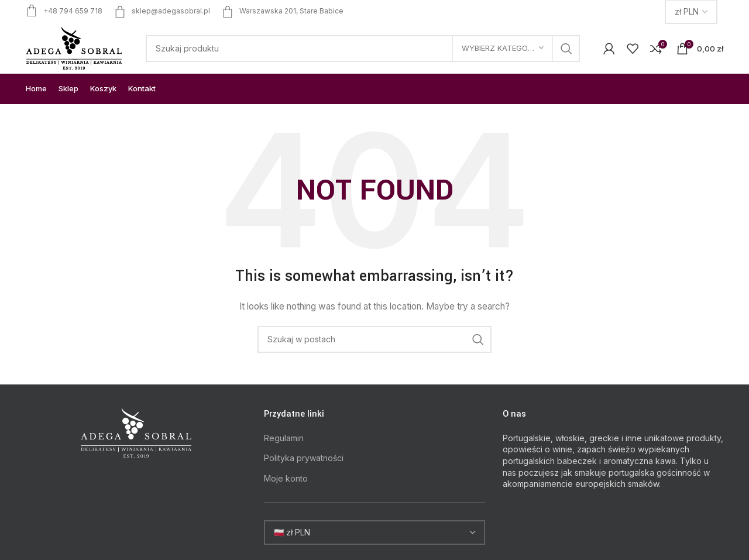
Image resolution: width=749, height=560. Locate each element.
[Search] (363, 49)
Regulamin (284, 438)
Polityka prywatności (304, 458)
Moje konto (286, 478)
